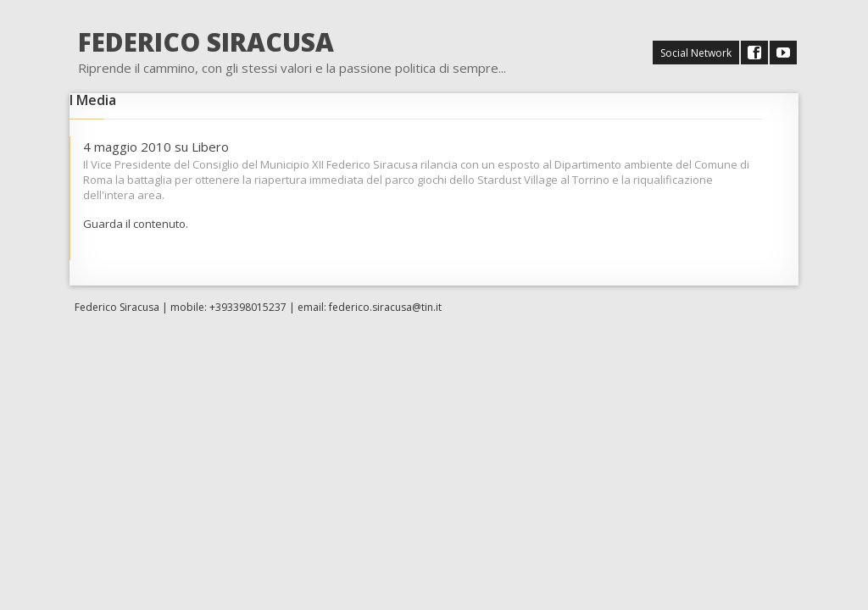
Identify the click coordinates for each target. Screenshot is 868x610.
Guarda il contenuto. (136, 224)
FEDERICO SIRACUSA (206, 42)
